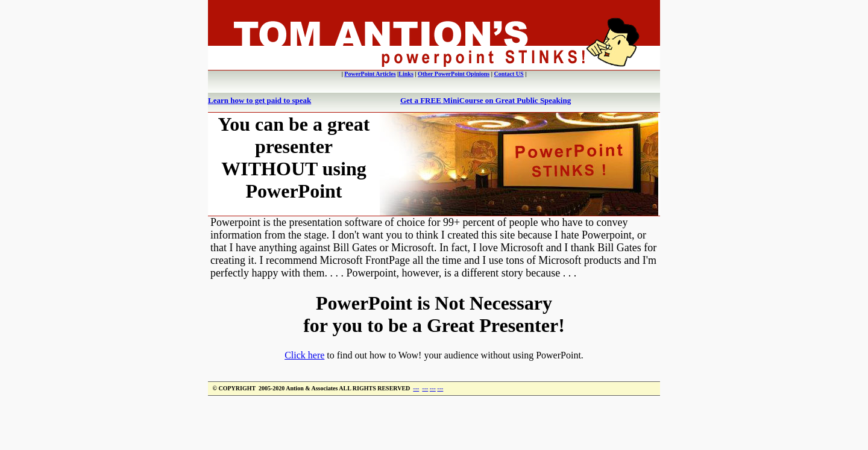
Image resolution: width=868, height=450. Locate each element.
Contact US (508, 74)
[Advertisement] (434, 423)
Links (406, 74)
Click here (304, 355)
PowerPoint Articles (370, 74)
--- (416, 388)
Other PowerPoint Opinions (454, 74)
